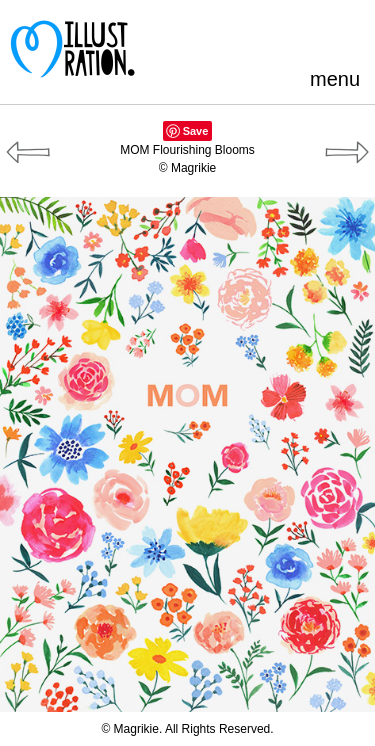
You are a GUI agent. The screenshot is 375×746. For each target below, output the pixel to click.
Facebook (250, 34)
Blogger (283, 34)
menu (335, 79)
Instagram (349, 34)
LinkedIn (316, 34)
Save (196, 131)
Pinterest (217, 34)
